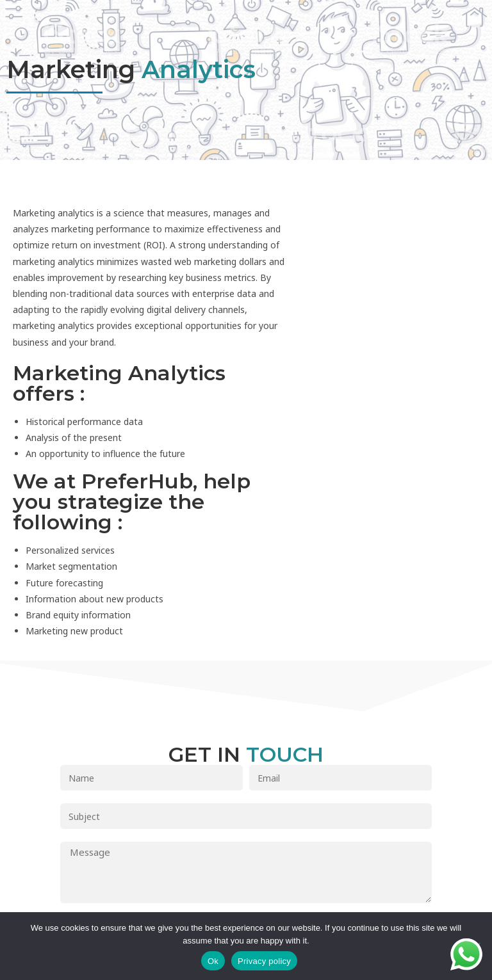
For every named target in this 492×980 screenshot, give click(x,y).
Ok (213, 961)
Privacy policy (264, 961)
